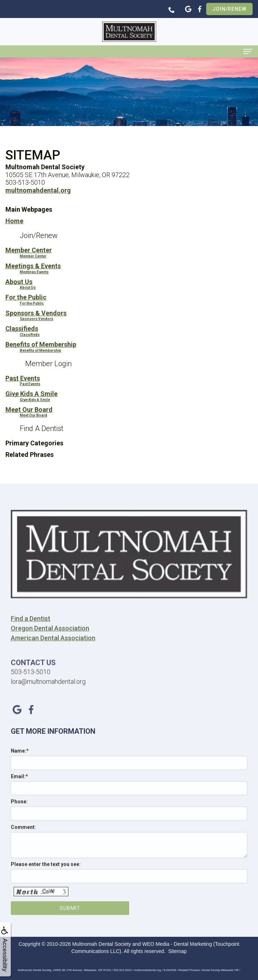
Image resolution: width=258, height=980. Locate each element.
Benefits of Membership (41, 344)
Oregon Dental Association (50, 640)
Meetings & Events (33, 266)
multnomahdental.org (38, 190)
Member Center (29, 250)
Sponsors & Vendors (36, 313)
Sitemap (177, 951)
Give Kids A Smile (31, 394)
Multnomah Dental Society (102, 944)
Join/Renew (229, 9)
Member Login (48, 364)
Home (14, 221)
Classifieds (22, 329)
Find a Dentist (31, 630)
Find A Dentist (42, 428)
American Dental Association (53, 650)
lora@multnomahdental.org (48, 693)
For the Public (26, 297)
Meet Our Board (29, 410)
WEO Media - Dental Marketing (177, 944)
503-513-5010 (31, 684)
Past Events (23, 378)
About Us (19, 282)
